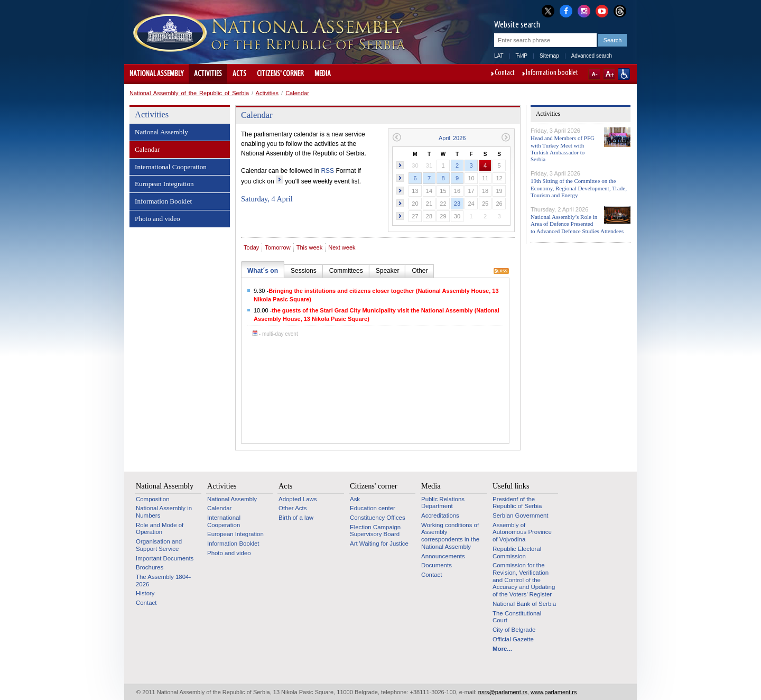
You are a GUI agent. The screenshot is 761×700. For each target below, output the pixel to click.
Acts (239, 74)
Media (323, 74)
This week (310, 247)
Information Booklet (163, 201)
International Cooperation (171, 167)
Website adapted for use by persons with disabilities (624, 74)
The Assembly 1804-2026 (163, 581)
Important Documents (165, 558)
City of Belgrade (514, 630)
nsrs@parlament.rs (503, 692)
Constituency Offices (378, 518)
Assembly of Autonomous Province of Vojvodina (522, 532)
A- (594, 74)
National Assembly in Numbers (164, 512)
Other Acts (293, 508)
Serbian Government (521, 515)
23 (457, 204)
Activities (208, 74)
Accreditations (440, 515)
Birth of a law (296, 518)
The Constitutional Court (517, 617)
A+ (609, 74)
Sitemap (549, 56)
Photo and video (157, 219)
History (145, 593)
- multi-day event (275, 334)
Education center (373, 508)
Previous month (397, 137)
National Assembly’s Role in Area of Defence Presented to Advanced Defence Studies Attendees (577, 224)
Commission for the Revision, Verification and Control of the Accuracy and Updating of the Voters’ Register (524, 580)
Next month (506, 137)
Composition (153, 499)
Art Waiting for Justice (379, 544)
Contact (505, 73)
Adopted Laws (298, 499)
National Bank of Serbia (524, 604)
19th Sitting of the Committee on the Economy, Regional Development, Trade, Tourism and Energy (579, 188)
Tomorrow (277, 247)
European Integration (164, 184)
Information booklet (552, 73)
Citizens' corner (280, 74)
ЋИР (522, 56)
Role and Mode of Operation (160, 529)
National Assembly (156, 74)
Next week (342, 247)
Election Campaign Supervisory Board (375, 531)
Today (251, 247)
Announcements (443, 556)
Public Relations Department (443, 503)
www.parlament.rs (554, 692)
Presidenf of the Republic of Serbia (517, 503)
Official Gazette (513, 639)
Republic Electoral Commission (517, 552)
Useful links (511, 486)
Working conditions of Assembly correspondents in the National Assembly (450, 536)
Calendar (297, 93)
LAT (499, 56)
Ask (355, 499)
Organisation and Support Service (159, 545)
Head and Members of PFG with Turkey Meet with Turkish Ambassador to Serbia (563, 149)
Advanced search (592, 56)
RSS (327, 171)
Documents (437, 565)
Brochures (150, 567)
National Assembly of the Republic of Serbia (189, 93)
